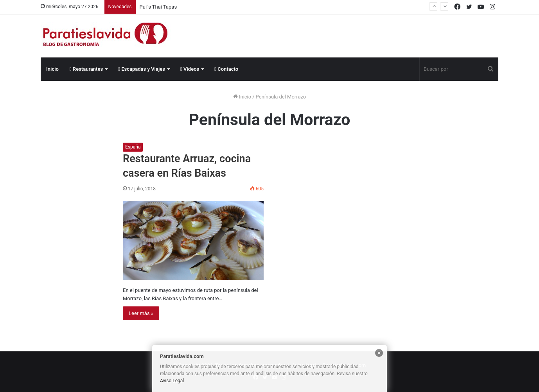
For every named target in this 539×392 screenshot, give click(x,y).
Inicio (52, 69)
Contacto (226, 69)
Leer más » (141, 313)
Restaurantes (86, 69)
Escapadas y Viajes (142, 69)
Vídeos (190, 69)
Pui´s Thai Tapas (158, 7)
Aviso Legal (172, 381)
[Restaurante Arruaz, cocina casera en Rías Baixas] (193, 241)
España (133, 147)
